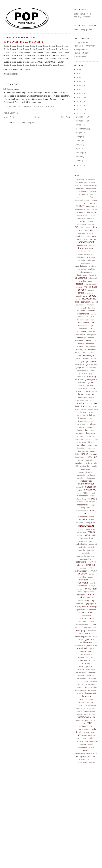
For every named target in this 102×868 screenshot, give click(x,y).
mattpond (79, 487)
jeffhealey (91, 412)
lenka (77, 454)
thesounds (91, 702)
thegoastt (94, 681)
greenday (92, 376)
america (78, 185)
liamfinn (93, 454)
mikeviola (92, 499)
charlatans (92, 275)
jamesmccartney (80, 409)
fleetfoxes (92, 350)
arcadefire (83, 194)
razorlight (92, 586)
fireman (80, 347)
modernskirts (83, 505)
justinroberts (91, 436)
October (80, 125)
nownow (80, 535)
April (78, 149)
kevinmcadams (81, 442)
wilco (91, 747)
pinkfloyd (91, 565)
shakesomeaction (82, 625)
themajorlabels (80, 690)
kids (77, 445)
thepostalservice (86, 699)
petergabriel (81, 562)
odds (94, 535)
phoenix (81, 565)
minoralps (80, 502)
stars (90, 651)
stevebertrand (83, 657)
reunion (91, 595)
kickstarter (92, 442)
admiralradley (91, 179)
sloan (95, 637)
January (80, 161)
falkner (88, 340)
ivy (90, 406)
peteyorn (92, 562)
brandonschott (86, 242)
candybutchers (81, 266)
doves (93, 320)
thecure (79, 681)
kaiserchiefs (79, 439)
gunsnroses (82, 383)
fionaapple (90, 344)
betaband (81, 218)
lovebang (89, 463)
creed (78, 299)
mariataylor (81, 475)
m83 (76, 466)
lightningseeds (81, 457)
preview (83, 574)
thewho (80, 711)
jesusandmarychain (86, 421)
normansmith (81, 532)
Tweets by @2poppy (83, 30)
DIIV (93, 317)
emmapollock (92, 335)
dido (88, 317)
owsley (92, 541)
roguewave (92, 610)
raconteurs (83, 580)
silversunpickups (86, 634)
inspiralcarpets (82, 400)
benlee (93, 215)
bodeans (80, 236)
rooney (82, 613)
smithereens (86, 642)
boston (86, 239)
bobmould (91, 233)
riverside (80, 604)
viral (82, 741)
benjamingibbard (82, 215)
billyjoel (90, 221)
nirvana (80, 529)
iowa (94, 403)
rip (93, 601)
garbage (85, 362)
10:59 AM (26, 69)
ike (93, 394)
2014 (79, 81)
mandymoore (86, 469)
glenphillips (80, 368)
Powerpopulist (80, 56)
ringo (88, 601)
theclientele (92, 678)
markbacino (91, 475)
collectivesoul (91, 284)
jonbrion (91, 427)
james (95, 406)
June (79, 141)
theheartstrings (90, 684)
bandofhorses (91, 197)
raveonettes (82, 586)
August (79, 133)
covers (92, 296)
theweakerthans (90, 708)
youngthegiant (82, 762)
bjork (82, 227)
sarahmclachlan (86, 619)
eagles (92, 326)
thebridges (91, 675)
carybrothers (82, 269)
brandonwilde (82, 245)
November (81, 121)
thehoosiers (79, 687)
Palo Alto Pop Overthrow (85, 46)
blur (92, 230)
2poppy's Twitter (81, 42)
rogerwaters (80, 610)
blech (88, 227)
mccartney (90, 490)
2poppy (10, 89)
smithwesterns (80, 646)
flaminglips (81, 350)
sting (92, 657)
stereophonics (86, 655)
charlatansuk (81, 278)
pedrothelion (86, 553)
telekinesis (92, 672)
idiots (88, 394)
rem (95, 589)
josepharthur (83, 430)
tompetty (79, 720)
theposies (86, 696)
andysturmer (91, 188)
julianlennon (90, 433)
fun (78, 362)
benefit (95, 209)
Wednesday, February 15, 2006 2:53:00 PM (29, 106)
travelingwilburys (83, 729)
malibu (95, 466)
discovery (80, 320)
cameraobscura (86, 263)
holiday (79, 391)
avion (92, 194)
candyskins (93, 266)
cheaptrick (93, 278)
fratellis (78, 359)
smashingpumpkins (86, 639)
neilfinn (91, 520)
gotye (91, 374)
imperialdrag (83, 397)
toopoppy (88, 720)
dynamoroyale (83, 326)
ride (93, 598)
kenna (95, 439)
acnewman (81, 179)
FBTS (96, 341)
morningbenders (82, 511)
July (78, 137)
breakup (92, 245)
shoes (95, 628)
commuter (79, 287)
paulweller (82, 550)
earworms (83, 329)
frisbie (94, 359)
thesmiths (82, 702)
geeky (93, 362)
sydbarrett (81, 669)
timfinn (80, 714)
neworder (80, 523)
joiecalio (93, 424)
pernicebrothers (86, 559)
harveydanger (82, 388)
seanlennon (83, 622)
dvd (93, 323)
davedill (95, 302)
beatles (80, 206)
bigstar (83, 221)
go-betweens (91, 368)
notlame (92, 532)
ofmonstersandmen (86, 538)
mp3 (86, 514)
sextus (92, 622)
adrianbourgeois (82, 182)
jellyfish (91, 415)
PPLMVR (94, 571)
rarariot (92, 583)
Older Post (65, 117)
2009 (79, 101)
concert (82, 290)
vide (85, 739)
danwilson (86, 302)
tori (95, 720)
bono (88, 236)
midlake (93, 496)
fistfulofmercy (91, 347)
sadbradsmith (86, 616)
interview (80, 403)
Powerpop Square (82, 53)
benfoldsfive (91, 212)
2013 (79, 85)
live (95, 457)
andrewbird (80, 188)
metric (86, 493)
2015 (79, 78)
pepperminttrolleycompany (86, 556)
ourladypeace (83, 541)
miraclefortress (90, 502)
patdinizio (82, 547)
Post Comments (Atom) (26, 123)
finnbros (81, 344)
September (81, 129)
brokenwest (80, 257)
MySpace (34, 62)
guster (91, 382)
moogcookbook (86, 508)
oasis (87, 535)
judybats (79, 433)
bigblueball (90, 218)
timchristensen (90, 711)
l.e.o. (89, 448)
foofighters (93, 353)
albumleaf (93, 182)
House (94, 392)
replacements (89, 592)
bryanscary (91, 257)
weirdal (90, 745)
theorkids (80, 693)
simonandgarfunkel (83, 637)
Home (37, 117)
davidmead (82, 308)
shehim (93, 625)
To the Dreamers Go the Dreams (24, 42)
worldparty (81, 756)
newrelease (86, 526)
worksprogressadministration (86, 753)
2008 (79, 105)
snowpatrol (92, 645)
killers (83, 445)
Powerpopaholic (81, 49)
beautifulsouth (80, 209)
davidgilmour (91, 305)
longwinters (79, 463)
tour (89, 723)
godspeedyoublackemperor (86, 371)
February (80, 157)
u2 (79, 735)
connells (91, 290)
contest (81, 293)
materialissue (90, 478)
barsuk (94, 200)
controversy (90, 293)
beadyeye (92, 203)
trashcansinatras (86, 726)
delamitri (91, 311)
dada (77, 302)
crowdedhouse (89, 299)
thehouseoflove (91, 687)
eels (91, 328)
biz (76, 227)
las (94, 448)
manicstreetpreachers (86, 472)
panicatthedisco (81, 544)
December (81, 117)
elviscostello (81, 335)
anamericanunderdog (90, 185)
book (94, 236)
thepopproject (90, 693)
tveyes (93, 732)
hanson (81, 386)
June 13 (14, 52)
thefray (86, 681)
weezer (83, 744)
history (92, 388)
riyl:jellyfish (90, 603)
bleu (95, 227)
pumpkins (83, 577)
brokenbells (86, 251)
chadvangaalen (86, 272)
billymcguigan (82, 224)
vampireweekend (88, 735)
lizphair (81, 460)
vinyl (76, 741)
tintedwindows (90, 714)
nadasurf (83, 520)
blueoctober (84, 230)
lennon (85, 454)
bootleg (79, 239)
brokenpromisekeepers (86, 254)
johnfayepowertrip (82, 424)
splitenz (92, 649)
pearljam (91, 550)
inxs (88, 403)
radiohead (83, 583)
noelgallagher (90, 529)
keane (88, 439)
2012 (79, 89)
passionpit (93, 544)
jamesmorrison (93, 409)
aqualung (93, 191)
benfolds (80, 212)
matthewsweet (86, 484)
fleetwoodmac (81, 353)
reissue (88, 589)
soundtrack (82, 648)
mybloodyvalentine (86, 517)
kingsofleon (92, 445)
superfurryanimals (86, 666)
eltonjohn (92, 332)
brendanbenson (86, 248)
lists (90, 457)
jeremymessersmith (86, 418)
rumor (91, 613)
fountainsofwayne (86, 355)
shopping (81, 630)
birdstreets (92, 224)
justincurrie (81, 436)
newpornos (91, 523)
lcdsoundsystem (82, 451)
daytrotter (91, 308)
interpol (93, 400)
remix (80, 592)
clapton (90, 281)
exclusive (79, 341)
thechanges (81, 678)
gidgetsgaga (80, 365)
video (92, 738)
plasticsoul (82, 568)
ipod (77, 406)
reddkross (78, 589)
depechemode (83, 314)
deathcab (81, 311)
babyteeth (80, 197)
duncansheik (83, 323)
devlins (93, 314)
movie (93, 511)
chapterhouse (82, 275)
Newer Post (9, 117)
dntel (87, 320)
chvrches (83, 281)
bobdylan (82, 233)
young (91, 759)
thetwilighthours (90, 705)
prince (92, 574)
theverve (79, 708)
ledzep (93, 451)
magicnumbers (85, 466)
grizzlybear (79, 380)
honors (87, 391)
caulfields (91, 269)
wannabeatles (91, 741)
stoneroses (82, 660)
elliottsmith (82, 332)
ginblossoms (91, 364)
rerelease (81, 595)
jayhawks (82, 412)
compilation (91, 287)
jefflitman (81, 415)
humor (81, 394)
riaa (88, 598)
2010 (79, 97)
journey (93, 430)
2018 (79, 70)
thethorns (80, 705)
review (81, 598)
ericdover (92, 338)
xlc (89, 756)
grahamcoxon (81, 377)
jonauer (82, 427)
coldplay (80, 284)
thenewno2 (93, 690)
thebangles (82, 675)
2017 (79, 74)
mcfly (79, 493)
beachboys (81, 203)
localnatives (90, 460)
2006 (79, 113)
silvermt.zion (92, 631)
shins (78, 628)
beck (89, 209)
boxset (93, 239)
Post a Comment (11, 113)
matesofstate (86, 481)
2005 (79, 166)
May (78, 145)
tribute (79, 732)
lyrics (96, 463)
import (92, 397)
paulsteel (91, 547)
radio (92, 580)
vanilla (79, 739)
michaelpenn (83, 496)
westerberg (83, 747)
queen (91, 577)
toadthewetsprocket (86, 717)
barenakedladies (82, 200)
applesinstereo (82, 191)
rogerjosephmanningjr (86, 607)
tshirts (86, 732)
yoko (94, 756)
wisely (86, 750)
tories (83, 723)
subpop (92, 660)
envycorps (82, 338)
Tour (51, 55)
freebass (86, 359)
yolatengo (83, 759)
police (91, 568)
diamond (81, 317)
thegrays (80, 684)
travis (93, 729)
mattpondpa (90, 487)
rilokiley (80, 601)
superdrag (86, 663)
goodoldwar (83, 374)
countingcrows (81, 296)
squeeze (83, 651)
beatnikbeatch (92, 206)
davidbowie (80, 305)
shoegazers (86, 628)
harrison (90, 385)
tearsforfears (91, 669)
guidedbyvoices (91, 380)
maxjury (79, 490)
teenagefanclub (81, 673)
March (79, 153)
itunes (84, 406)
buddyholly (81, 260)
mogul (93, 505)
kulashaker (81, 448)
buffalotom (91, 260)
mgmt (93, 493)
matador (80, 478)
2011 (79, 93)
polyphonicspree (82, 571)
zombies (92, 762)
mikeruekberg (81, 499)
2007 (79, 109)
